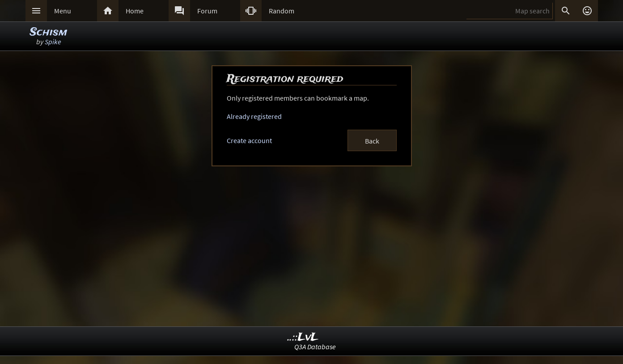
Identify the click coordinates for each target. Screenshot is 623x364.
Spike (53, 42)
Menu (63, 11)
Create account (249, 140)
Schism (49, 32)
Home (135, 11)
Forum (207, 11)
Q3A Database (315, 347)
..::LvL (303, 337)
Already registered (254, 116)
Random (282, 11)
